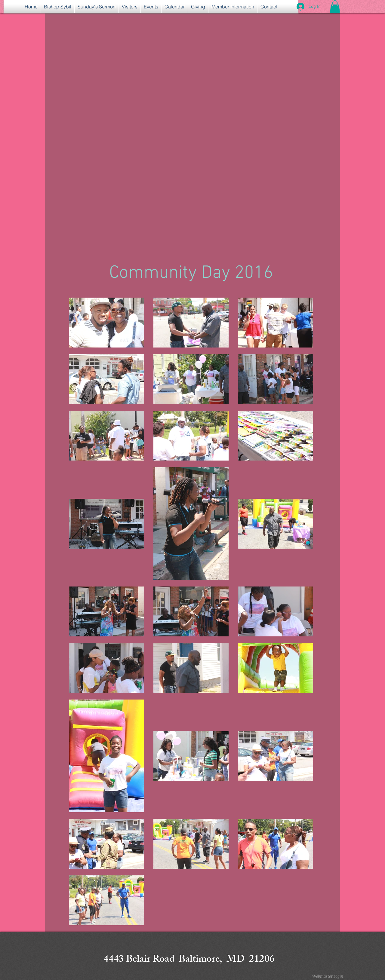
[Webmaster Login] (328, 976)
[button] (335, 7)
